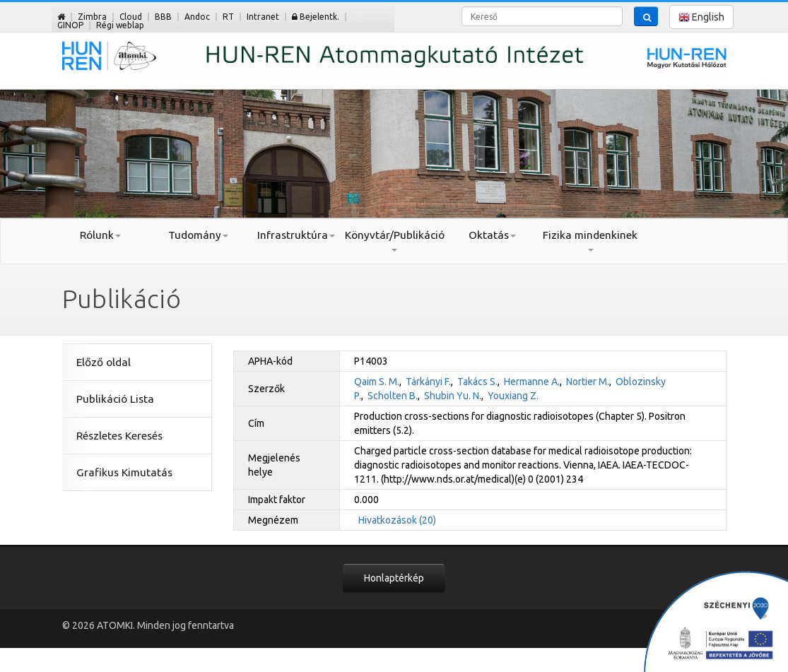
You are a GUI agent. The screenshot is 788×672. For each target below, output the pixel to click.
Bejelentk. (316, 17)
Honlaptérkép (394, 578)
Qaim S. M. (377, 382)
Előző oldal (104, 362)
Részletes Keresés (119, 436)
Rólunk (100, 235)
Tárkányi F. (428, 382)
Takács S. (477, 382)
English (701, 17)
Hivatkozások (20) (397, 520)
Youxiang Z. (513, 396)
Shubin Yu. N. (453, 396)
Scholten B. (393, 396)
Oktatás (492, 235)
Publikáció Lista (115, 399)
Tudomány (198, 235)
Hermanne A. (532, 382)
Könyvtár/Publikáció (394, 240)
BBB (163, 17)
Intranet (263, 17)
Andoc (197, 17)
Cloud (131, 17)
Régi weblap (120, 25)
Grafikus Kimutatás (124, 472)
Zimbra (92, 17)
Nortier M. (588, 382)
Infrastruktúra (296, 235)
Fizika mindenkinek (590, 240)
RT (228, 17)
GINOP (70, 25)
